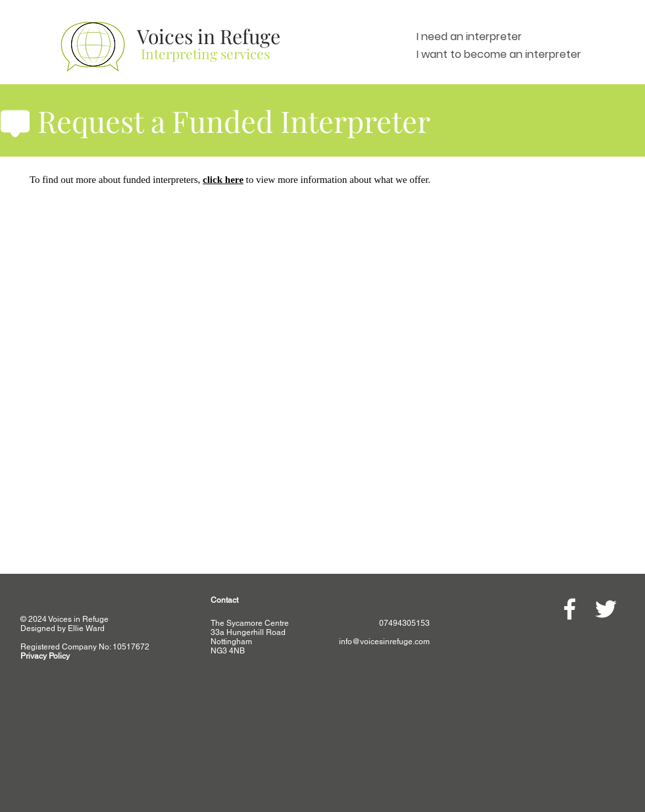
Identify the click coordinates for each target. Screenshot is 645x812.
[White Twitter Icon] (606, 609)
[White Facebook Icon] (570, 609)
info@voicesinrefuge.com (384, 642)
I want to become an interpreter (499, 54)
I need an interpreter (469, 37)
